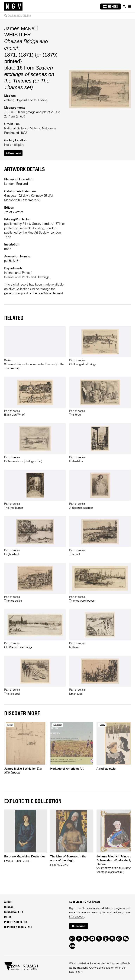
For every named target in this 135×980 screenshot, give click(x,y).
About (8, 902)
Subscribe (79, 926)
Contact (10, 907)
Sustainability (14, 912)
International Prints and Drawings (27, 277)
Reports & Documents (18, 927)
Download (13, 153)
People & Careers (16, 922)
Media (8, 917)
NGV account (77, 917)
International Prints (17, 273)
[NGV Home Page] (13, 6)
